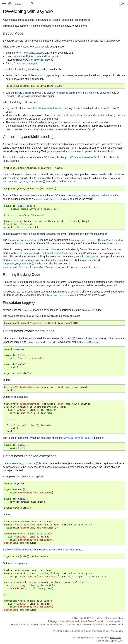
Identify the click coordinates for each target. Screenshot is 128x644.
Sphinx (114, 641)
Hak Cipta (79, 618)
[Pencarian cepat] (77, 4)
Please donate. (116, 631)
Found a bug (116, 638)
